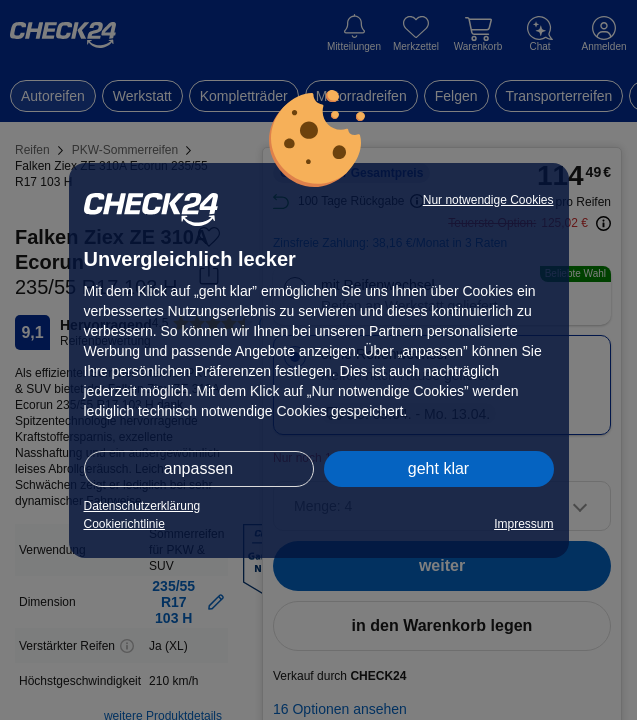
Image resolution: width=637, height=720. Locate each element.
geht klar (438, 468)
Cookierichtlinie (124, 524)
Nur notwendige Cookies (488, 200)
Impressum (523, 524)
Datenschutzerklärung (142, 506)
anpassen (198, 468)
